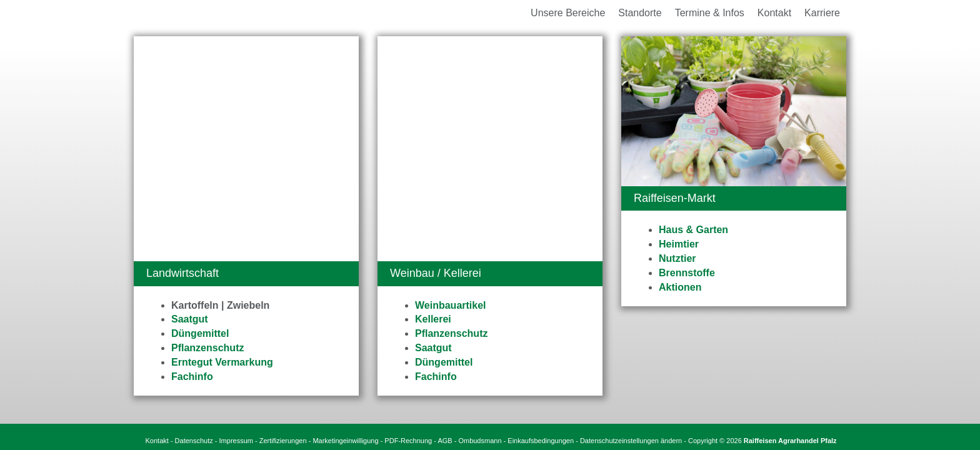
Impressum (236, 351)
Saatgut (190, 94)
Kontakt (157, 351)
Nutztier (677, 258)
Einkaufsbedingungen (541, 351)
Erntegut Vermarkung (222, 137)
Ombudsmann (480, 351)
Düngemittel (200, 108)
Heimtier (679, 244)
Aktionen (680, 287)
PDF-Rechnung (408, 351)
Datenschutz (194, 351)
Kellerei (433, 94)
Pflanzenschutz (207, 123)
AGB (445, 351)
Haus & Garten (693, 230)
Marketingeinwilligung (345, 351)
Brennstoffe (687, 273)
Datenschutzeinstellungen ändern (631, 351)
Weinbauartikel (451, 80)
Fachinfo (192, 152)
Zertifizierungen (283, 351)
